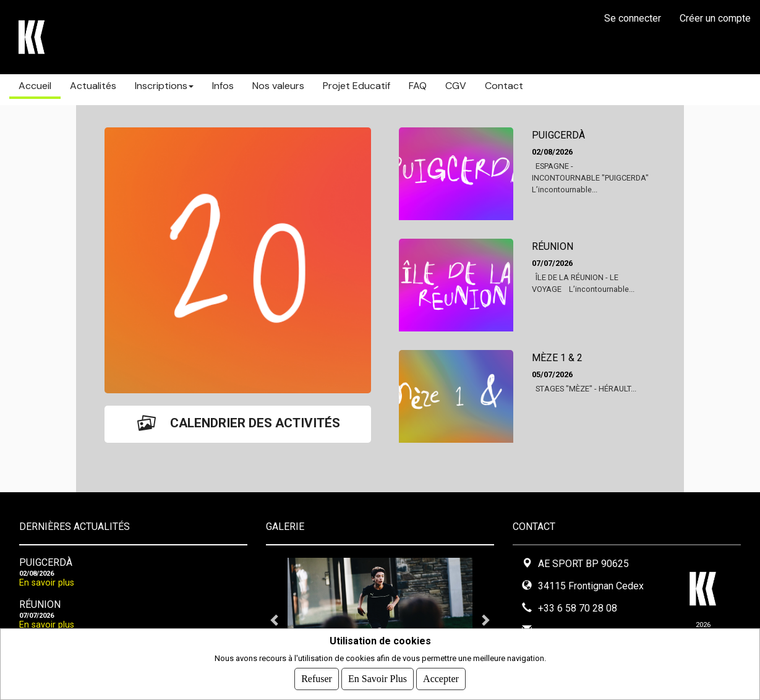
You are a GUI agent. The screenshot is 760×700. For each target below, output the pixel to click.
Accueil (35, 86)
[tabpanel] (380, 620)
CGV (456, 86)
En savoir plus (47, 583)
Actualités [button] (93, 86)
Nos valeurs (278, 86)
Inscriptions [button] (164, 86)
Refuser (317, 679)
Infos (223, 86)
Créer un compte (715, 18)
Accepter (441, 679)
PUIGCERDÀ (558, 135)
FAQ (418, 86)
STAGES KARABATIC (130, 37)
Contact (504, 86)
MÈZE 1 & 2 (557, 358)
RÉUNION (553, 246)
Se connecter (633, 18)
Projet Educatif (357, 86)
